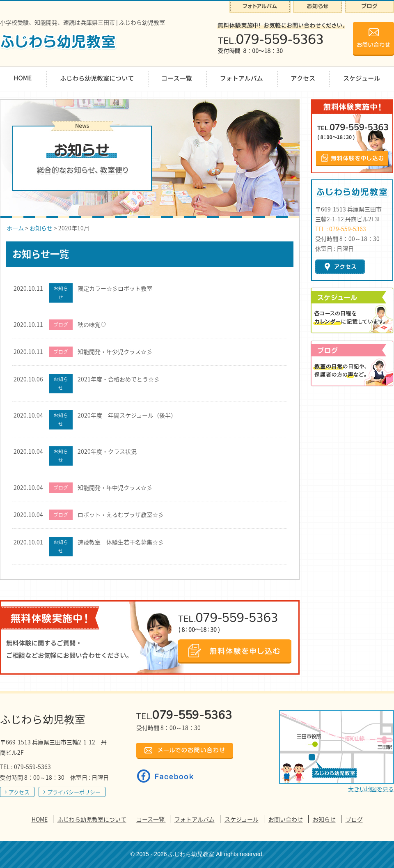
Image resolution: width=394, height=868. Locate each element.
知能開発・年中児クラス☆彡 (115, 487)
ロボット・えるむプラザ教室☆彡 (121, 514)
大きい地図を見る (371, 789)
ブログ (354, 819)
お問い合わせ (286, 819)
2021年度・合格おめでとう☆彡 (119, 379)
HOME (40, 819)
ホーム (15, 228)
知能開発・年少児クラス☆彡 (115, 351)
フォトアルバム (195, 819)
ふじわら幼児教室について (92, 819)
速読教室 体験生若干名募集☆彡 (121, 542)
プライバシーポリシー (74, 792)
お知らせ (41, 228)
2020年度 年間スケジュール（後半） (127, 415)
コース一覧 (151, 819)
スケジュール (242, 819)
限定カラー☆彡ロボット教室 (115, 288)
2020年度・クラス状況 (107, 451)
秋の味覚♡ (92, 324)
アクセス (19, 792)
